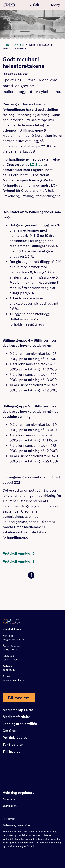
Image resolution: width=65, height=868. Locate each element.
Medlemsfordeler (16, 717)
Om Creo (10, 731)
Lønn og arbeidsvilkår (20, 724)
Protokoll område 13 (19, 561)
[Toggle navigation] (53, 5)
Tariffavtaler (13, 745)
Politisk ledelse (15, 738)
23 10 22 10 (9, 670)
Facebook (9, 799)
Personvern (9, 819)
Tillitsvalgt (11, 751)
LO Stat (36, 164)
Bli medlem (19, 698)
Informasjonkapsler (17, 825)
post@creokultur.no (14, 680)
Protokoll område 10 (19, 553)
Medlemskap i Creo (18, 710)
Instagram (10, 806)
